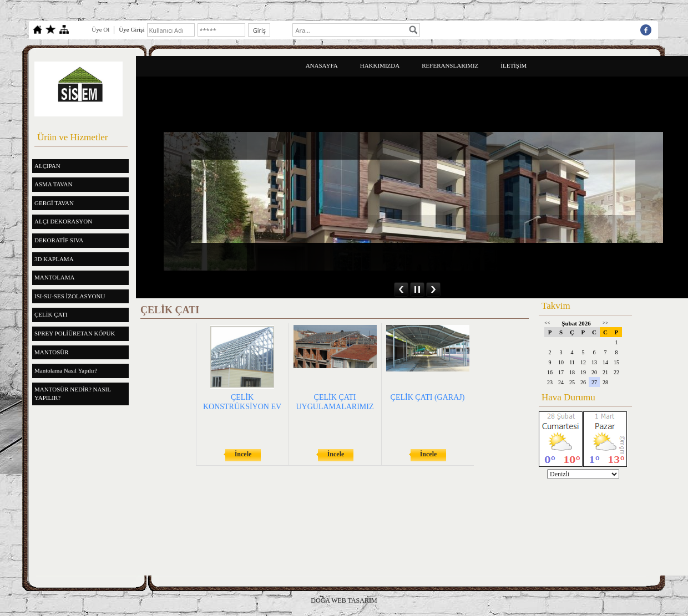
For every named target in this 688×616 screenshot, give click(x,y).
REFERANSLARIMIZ (450, 65)
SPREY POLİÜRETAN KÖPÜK (75, 333)
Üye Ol (100, 29)
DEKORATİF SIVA (59, 240)
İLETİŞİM (514, 65)
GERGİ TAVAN (54, 203)
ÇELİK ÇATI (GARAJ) (428, 397)
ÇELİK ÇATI (51, 314)
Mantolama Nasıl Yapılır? (66, 370)
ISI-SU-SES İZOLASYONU (70, 296)
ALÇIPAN (47, 166)
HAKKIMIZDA (380, 65)
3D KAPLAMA (54, 259)
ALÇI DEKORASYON (63, 221)
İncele (243, 454)
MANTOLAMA (55, 277)
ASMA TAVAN (54, 184)
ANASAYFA (322, 65)
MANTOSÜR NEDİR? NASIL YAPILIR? (73, 394)
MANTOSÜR (52, 352)
